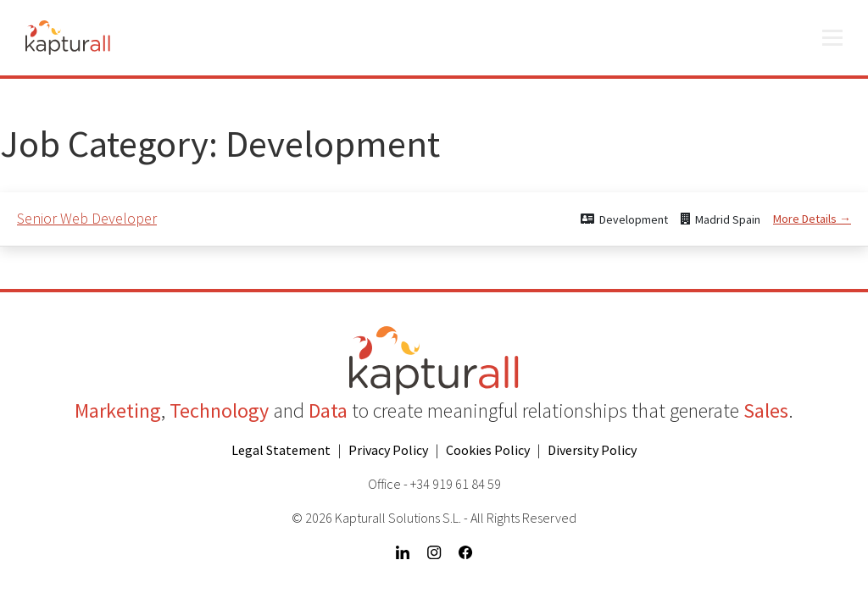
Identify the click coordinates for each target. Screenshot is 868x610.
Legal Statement (281, 450)
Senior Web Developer (87, 218)
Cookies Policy (488, 450)
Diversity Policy (592, 450)
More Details (812, 219)
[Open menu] (832, 38)
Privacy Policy (388, 450)
